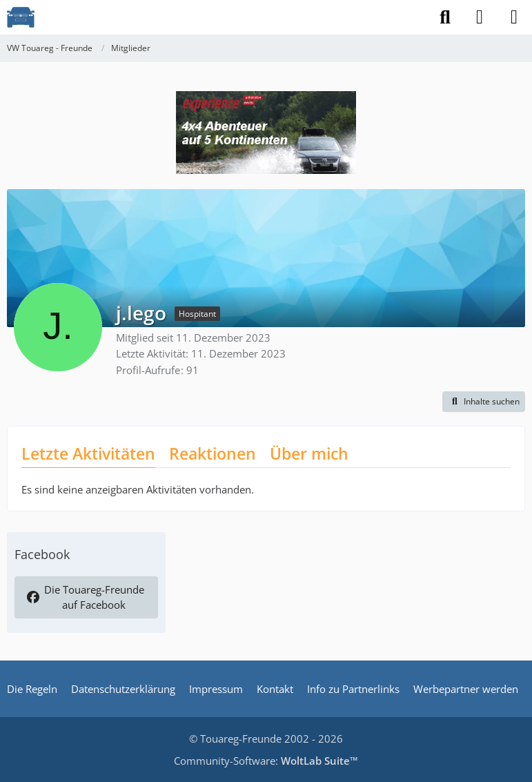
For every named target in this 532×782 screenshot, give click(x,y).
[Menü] (514, 17)
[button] (484, 402)
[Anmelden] (480, 17)
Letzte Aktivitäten (88, 453)
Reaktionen (213, 453)
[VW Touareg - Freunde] (21, 17)
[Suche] (445, 17)
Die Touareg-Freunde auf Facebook (86, 597)
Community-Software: (266, 761)
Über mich (309, 453)
